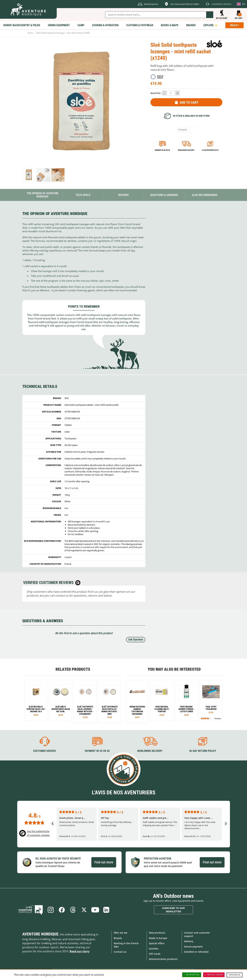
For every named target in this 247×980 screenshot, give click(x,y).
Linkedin (106, 910)
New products (157, 933)
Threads (73, 910)
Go (210, 15)
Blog (30, 910)
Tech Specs (83, 195)
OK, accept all (192, 975)
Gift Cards (155, 954)
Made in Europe (158, 938)
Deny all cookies (214, 975)
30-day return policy (203, 751)
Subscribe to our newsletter (173, 910)
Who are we (121, 933)
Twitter (84, 910)
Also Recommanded (205, 195)
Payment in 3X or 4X (97, 751)
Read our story (79, 951)
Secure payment (193, 947)
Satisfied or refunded (196, 952)
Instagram (51, 910)
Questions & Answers (164, 195)
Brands (118, 938)
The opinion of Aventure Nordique (43, 195)
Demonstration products (163, 959)
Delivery (189, 941)
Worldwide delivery (186, 150)
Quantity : (156, 93)
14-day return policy (210, 150)
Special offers (157, 943)
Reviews (123, 195)
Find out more (104, 862)
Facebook (62, 910)
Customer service (44, 751)
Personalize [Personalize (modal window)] (235, 975)
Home (30, 33)
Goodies (154, 949)
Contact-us (120, 952)
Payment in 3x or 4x (162, 150)
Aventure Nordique (40, 934)
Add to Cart (189, 102)
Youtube (95, 910)
